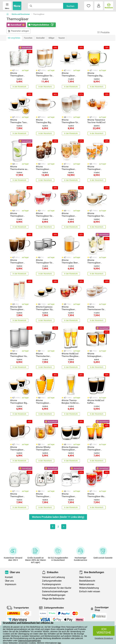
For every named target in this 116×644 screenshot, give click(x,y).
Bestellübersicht (87, 581)
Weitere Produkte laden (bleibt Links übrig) (58, 517)
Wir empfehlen (14, 38)
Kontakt (9, 577)
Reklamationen (87, 584)
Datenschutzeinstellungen (29, 641)
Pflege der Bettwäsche (53, 599)
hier (59, 643)
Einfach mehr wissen (90, 591)
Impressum (11, 584)
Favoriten (28, 38)
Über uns (9, 581)
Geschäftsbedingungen (54, 595)
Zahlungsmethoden (52, 581)
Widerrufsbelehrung (89, 588)
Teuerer (62, 38)
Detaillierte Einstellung (104, 638)
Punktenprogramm (51, 584)
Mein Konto (85, 577)
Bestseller (41, 38)
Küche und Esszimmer (21, 14)
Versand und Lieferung (53, 577)
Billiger (52, 38)
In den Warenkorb (19, 87)
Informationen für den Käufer (57, 588)
